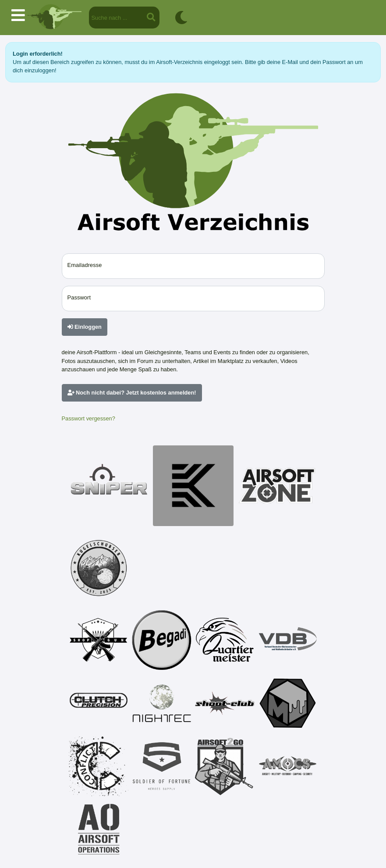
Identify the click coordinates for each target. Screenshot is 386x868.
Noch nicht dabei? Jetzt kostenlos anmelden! (132, 393)
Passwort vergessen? (89, 418)
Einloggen (85, 327)
